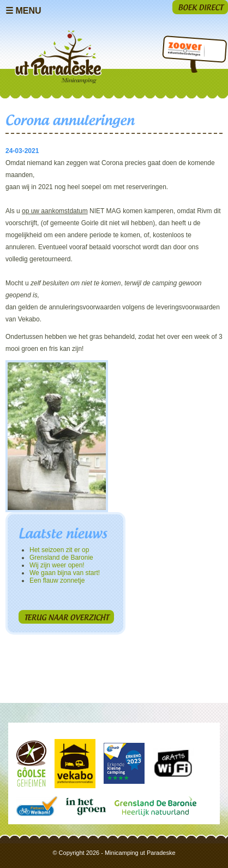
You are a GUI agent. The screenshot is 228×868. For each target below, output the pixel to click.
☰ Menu (23, 11)
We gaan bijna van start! (65, 573)
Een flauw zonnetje (57, 580)
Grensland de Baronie (61, 558)
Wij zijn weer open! (57, 565)
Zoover (184, 51)
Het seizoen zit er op (59, 550)
